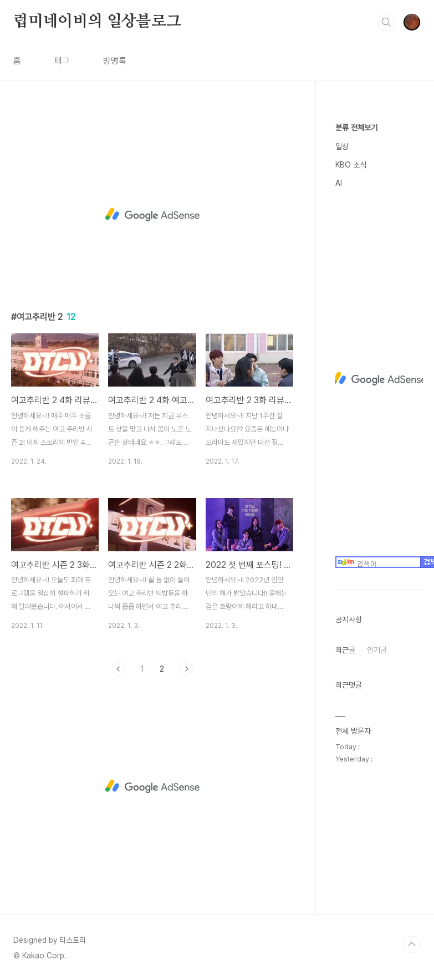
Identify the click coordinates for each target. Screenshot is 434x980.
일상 (342, 146)
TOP (412, 945)
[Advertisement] (152, 215)
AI (339, 183)
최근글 (345, 650)
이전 (119, 669)
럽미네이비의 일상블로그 (97, 22)
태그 (62, 61)
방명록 (115, 61)
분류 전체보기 (356, 128)
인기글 (377, 650)
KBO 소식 (351, 165)
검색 (386, 22)
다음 (186, 669)
